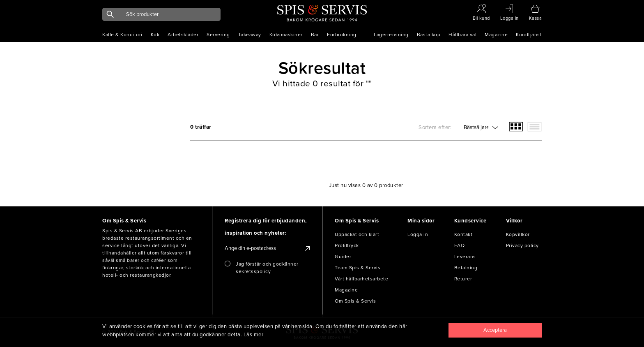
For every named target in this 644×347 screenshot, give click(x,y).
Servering (218, 35)
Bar (315, 35)
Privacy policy (522, 245)
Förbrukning (342, 35)
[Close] (495, 330)
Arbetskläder (183, 35)
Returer (463, 279)
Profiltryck (347, 245)
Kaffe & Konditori (122, 35)
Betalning (466, 268)
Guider (343, 257)
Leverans (465, 257)
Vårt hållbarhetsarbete (361, 279)
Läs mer (254, 335)
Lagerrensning (391, 35)
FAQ (460, 245)
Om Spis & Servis (355, 301)
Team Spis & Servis (358, 268)
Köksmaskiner (286, 35)
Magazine (496, 35)
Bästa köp (429, 35)
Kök (155, 35)
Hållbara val (462, 35)
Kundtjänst (529, 35)
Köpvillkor (518, 234)
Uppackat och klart (357, 234)
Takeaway (250, 35)
